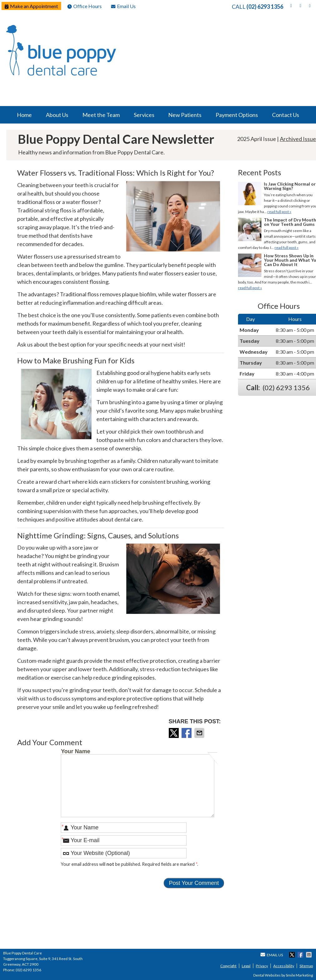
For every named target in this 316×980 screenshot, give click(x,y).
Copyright (228, 966)
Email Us (123, 6)
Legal (246, 966)
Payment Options (237, 115)
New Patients (185, 115)
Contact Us (286, 115)
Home (24, 115)
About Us (57, 115)
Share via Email (200, 733)
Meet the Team (101, 115)
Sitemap (306, 966)
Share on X (174, 733)
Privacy (262, 966)
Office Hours (85, 6)
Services (144, 115)
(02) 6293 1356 (265, 7)
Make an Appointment (31, 6)
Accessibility (284, 966)
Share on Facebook (187, 733)
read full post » (279, 212)
